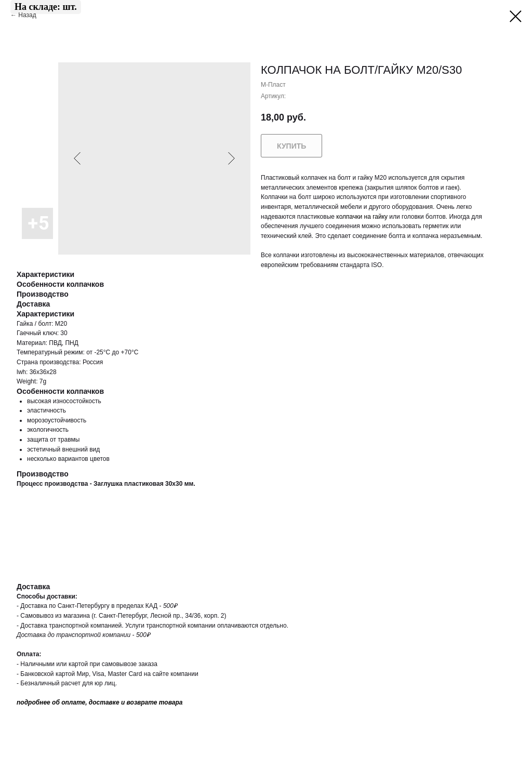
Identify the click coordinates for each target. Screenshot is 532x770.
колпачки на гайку (362, 217)
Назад (28, 15)
